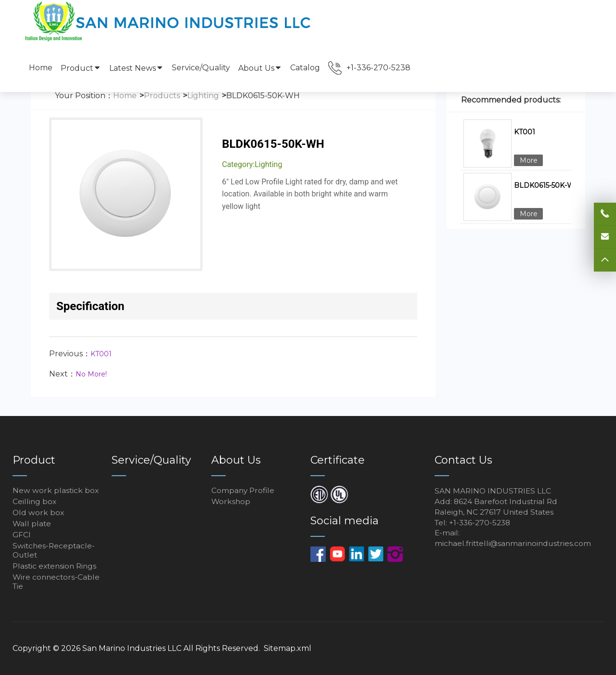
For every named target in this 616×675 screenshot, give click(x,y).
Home (41, 68)
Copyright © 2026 (47, 648)
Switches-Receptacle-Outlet (55, 550)
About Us (260, 68)
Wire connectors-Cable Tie (57, 582)
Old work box (39, 513)
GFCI (22, 535)
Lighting (203, 96)
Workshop (231, 501)
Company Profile (244, 490)
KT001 (101, 354)
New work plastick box (56, 490)
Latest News (136, 68)
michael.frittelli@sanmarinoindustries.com (515, 545)
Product (81, 68)
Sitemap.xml (288, 648)
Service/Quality (201, 68)
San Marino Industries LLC (132, 648)
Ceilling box (35, 501)
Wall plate (32, 524)
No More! (91, 374)
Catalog (305, 68)
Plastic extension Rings (56, 566)
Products (162, 96)
